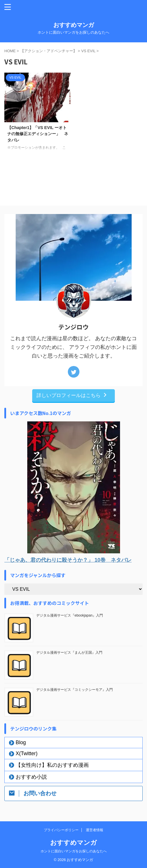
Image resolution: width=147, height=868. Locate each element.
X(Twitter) (27, 753)
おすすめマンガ (74, 25)
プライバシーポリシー (61, 830)
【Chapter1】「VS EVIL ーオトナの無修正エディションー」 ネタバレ (38, 134)
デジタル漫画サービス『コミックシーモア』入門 (75, 690)
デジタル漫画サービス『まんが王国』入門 (69, 653)
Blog (21, 742)
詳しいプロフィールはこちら (72, 395)
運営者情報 (95, 830)
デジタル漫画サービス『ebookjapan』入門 (70, 615)
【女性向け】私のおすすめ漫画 (52, 765)
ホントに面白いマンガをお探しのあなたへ (74, 851)
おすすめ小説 (31, 777)
